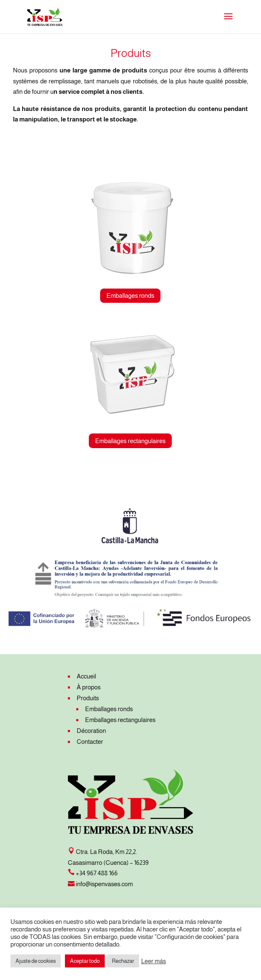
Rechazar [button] (123, 961)
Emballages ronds (130, 295)
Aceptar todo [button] (85, 961)
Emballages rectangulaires (130, 441)
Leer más (154, 961)
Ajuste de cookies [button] (36, 961)
